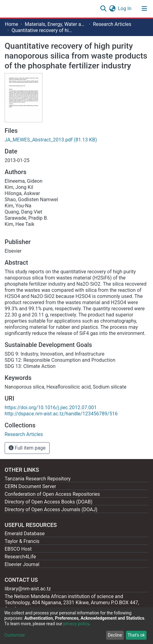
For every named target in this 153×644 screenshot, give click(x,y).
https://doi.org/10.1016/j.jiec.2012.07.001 (51, 408)
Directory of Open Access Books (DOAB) (48, 502)
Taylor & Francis (22, 541)
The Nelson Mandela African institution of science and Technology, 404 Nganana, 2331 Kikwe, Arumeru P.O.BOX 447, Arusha (72, 603)
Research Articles (112, 24)
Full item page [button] (27, 448)
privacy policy (76, 624)
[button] (112, 9)
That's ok (136, 635)
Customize (14, 635)
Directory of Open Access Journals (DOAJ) (51, 509)
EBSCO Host (18, 549)
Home (12, 24)
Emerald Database (25, 534)
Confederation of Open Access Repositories (52, 494)
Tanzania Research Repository (38, 479)
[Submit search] (103, 9)
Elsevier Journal (22, 564)
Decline (115, 635)
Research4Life (20, 557)
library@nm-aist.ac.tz (28, 589)
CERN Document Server (30, 486)
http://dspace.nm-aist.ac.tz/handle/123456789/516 (61, 414)
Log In (125, 8)
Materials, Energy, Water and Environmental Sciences (55, 24)
